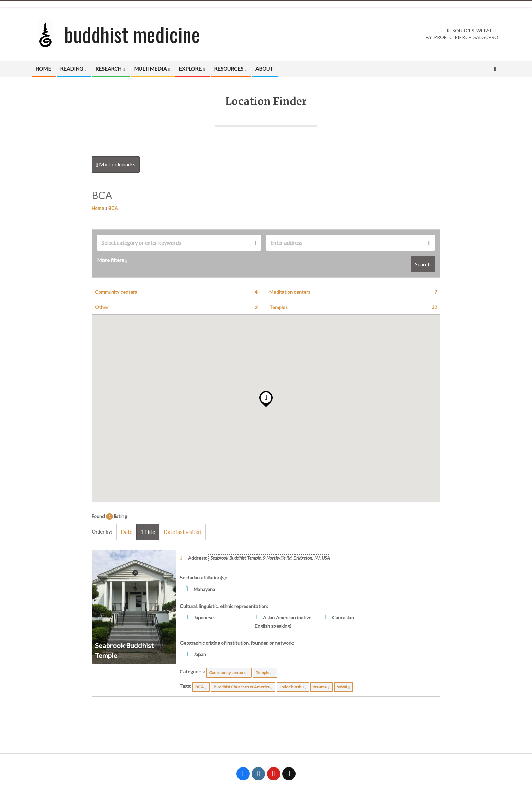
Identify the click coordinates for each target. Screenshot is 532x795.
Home (98, 208)
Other (176, 307)
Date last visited (182, 532)
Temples (353, 307)
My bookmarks (116, 164)
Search (423, 264)
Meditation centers (353, 292)
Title (148, 532)
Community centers (176, 292)
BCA (113, 208)
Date (127, 532)
